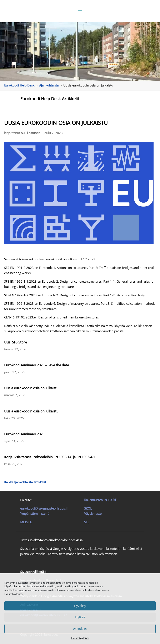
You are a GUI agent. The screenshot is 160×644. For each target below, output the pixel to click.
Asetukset (80, 629)
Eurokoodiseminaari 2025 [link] (24, 434)
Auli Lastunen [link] (31, 133)
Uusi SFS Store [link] (16, 342)
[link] (19, 85)
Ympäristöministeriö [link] (35, 514)
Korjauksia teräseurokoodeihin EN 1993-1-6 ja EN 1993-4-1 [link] (50, 457)
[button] (80, 9)
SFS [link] (87, 522)
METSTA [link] (26, 522)
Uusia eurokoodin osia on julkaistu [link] (31, 388)
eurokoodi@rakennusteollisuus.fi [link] (44, 508)
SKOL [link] (88, 508)
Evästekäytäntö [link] (80, 638)
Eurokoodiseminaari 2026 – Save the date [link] (37, 365)
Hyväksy (80, 606)
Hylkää (80, 617)
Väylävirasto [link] (93, 514)
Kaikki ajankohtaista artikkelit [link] (25, 482)
